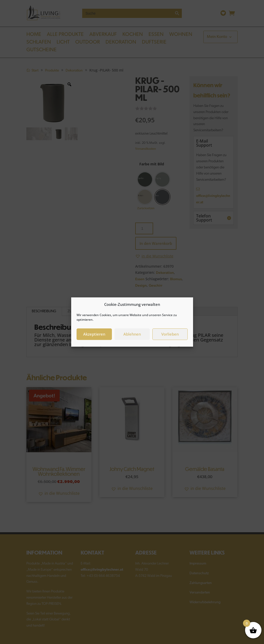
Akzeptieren (94, 334)
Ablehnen (132, 334)
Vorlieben (170, 334)
